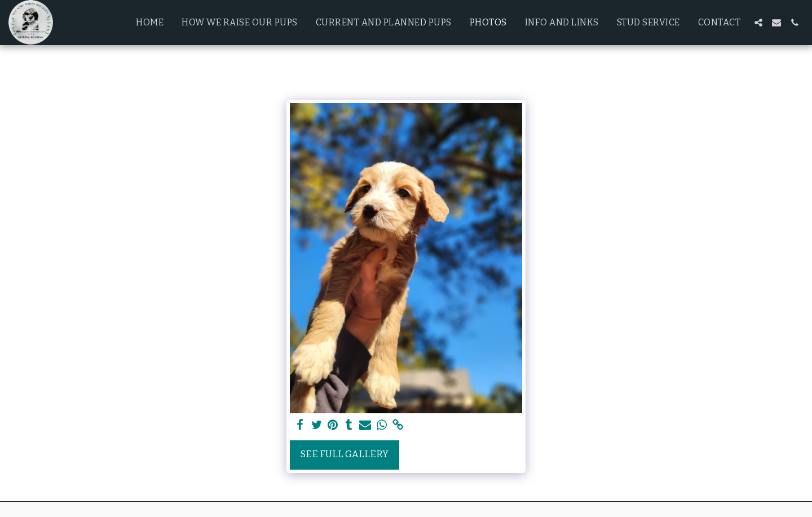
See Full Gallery (345, 454)
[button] (758, 23)
